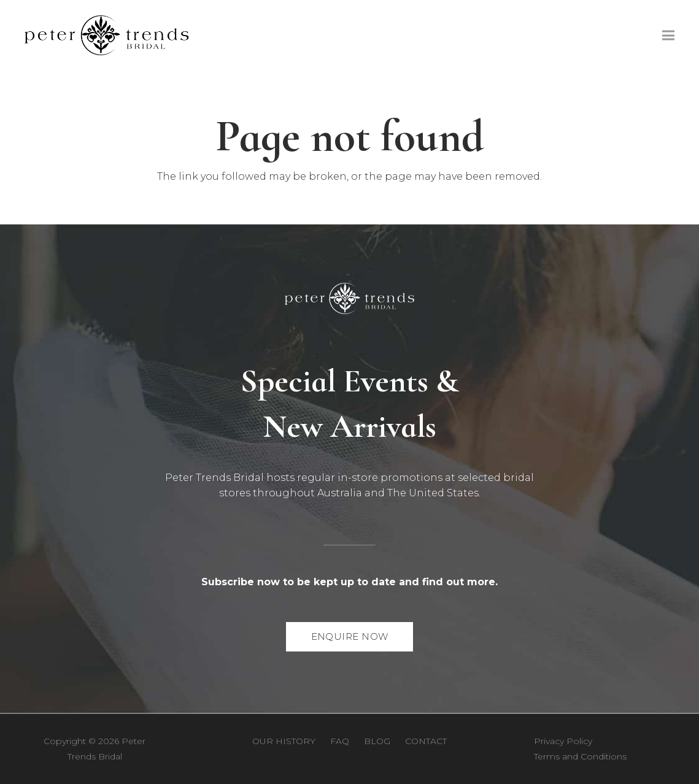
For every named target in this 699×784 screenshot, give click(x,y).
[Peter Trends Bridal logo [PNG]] (107, 35)
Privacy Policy (563, 741)
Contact (426, 741)
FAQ (340, 741)
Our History (284, 741)
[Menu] (668, 36)
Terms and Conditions (580, 756)
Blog (377, 741)
